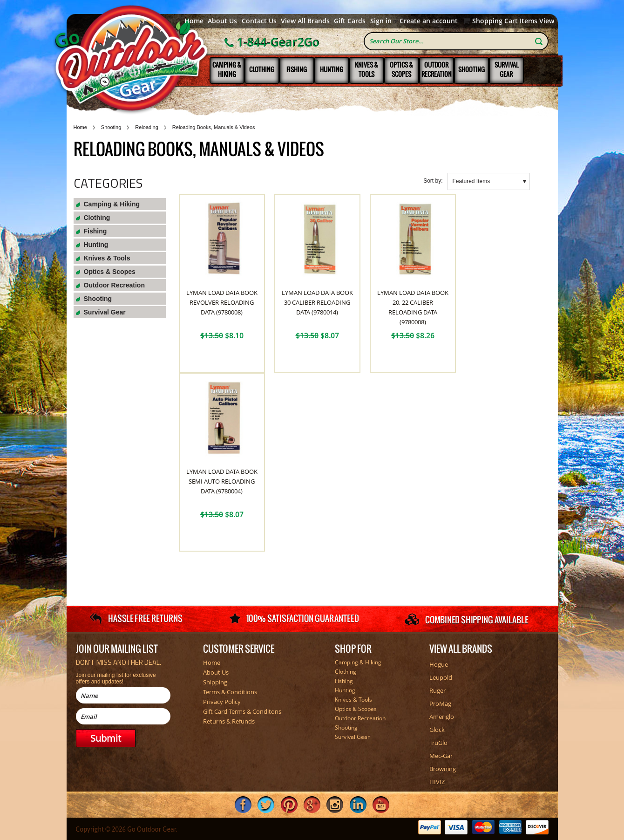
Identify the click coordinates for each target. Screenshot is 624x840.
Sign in (381, 21)
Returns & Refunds (229, 721)
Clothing (262, 69)
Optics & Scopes (401, 69)
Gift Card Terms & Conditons (242, 711)
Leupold (441, 677)
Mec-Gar (441, 756)
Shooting (471, 69)
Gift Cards (350, 21)
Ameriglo (442, 717)
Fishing (297, 69)
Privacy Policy (222, 702)
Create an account (429, 21)
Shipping (215, 682)
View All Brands (305, 21)
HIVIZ (437, 782)
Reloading (147, 127)
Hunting (332, 69)
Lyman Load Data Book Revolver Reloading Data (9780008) (222, 302)
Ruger (437, 690)
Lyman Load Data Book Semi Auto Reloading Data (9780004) (222, 481)
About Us (222, 21)
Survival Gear (506, 69)
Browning (443, 769)
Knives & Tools (366, 69)
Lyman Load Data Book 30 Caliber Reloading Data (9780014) (317, 302)
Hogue (439, 664)
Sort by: (433, 181)
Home (194, 21)
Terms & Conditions (230, 692)
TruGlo (438, 743)
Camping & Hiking (227, 69)
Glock (437, 730)
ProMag (440, 703)
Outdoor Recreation (437, 69)
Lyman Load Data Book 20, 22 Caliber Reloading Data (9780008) (413, 307)
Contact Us (259, 21)
